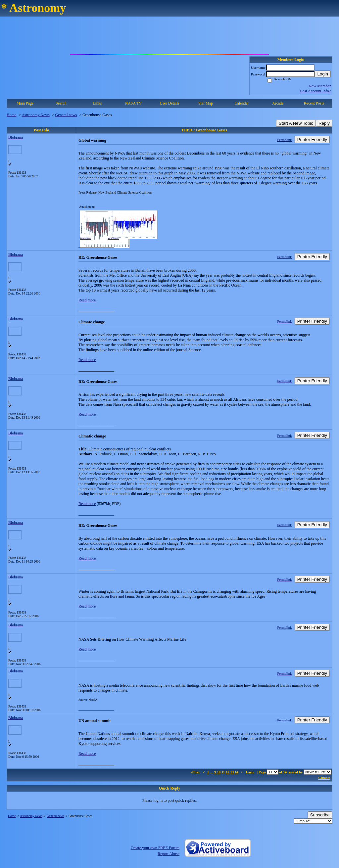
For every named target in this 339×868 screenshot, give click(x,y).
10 (219, 772)
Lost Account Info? (315, 91)
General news (66, 115)
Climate (324, 778)
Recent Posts (314, 103)
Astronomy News (35, 115)
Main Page (25, 103)
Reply (324, 123)
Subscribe (320, 815)
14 (237, 772)
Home (11, 115)
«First (195, 772)
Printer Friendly (312, 139)
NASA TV (133, 103)
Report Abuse (169, 854)
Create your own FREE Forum (155, 848)
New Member (320, 86)
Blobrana (16, 137)
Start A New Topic (296, 123)
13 (232, 772)
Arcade (278, 103)
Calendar (242, 103)
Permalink (284, 140)
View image (86, 238)
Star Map (206, 103)
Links (97, 103)
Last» (251, 772)
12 (228, 772)
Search (61, 103)
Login (323, 74)
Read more (87, 300)
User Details (169, 103)
